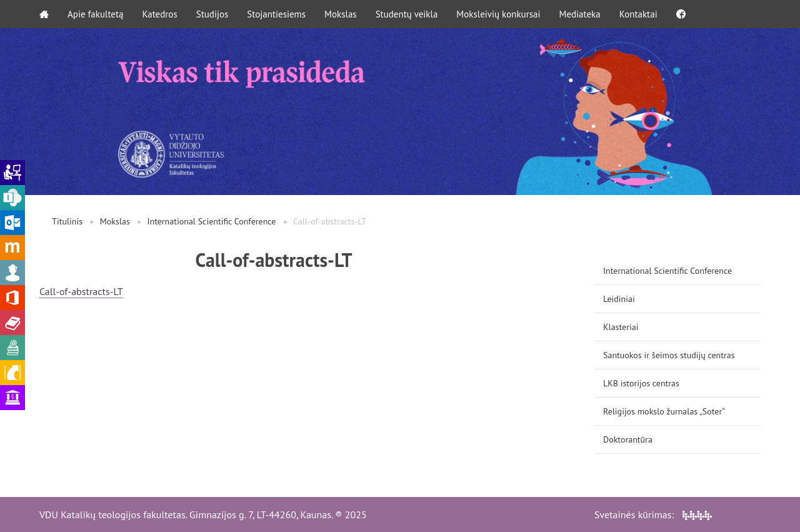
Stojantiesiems (276, 14)
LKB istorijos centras (641, 383)
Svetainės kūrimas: (653, 514)
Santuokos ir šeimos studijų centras (669, 355)
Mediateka (580, 14)
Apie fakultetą (95, 14)
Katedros (159, 14)
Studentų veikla (407, 14)
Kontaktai (638, 14)
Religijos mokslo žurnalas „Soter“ (664, 411)
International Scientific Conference (211, 221)
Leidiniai (619, 299)
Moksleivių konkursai (498, 14)
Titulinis (67, 221)
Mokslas (341, 14)
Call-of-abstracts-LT (81, 291)
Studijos (212, 14)
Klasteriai (621, 327)
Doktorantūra (628, 439)
